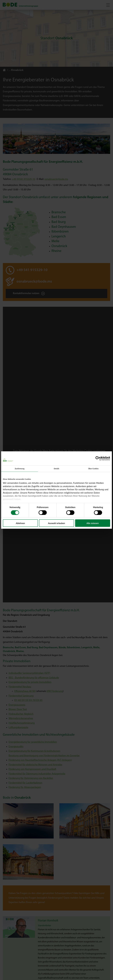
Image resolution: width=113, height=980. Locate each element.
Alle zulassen (93, 523)
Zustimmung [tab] (20, 468)
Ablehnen (20, 523)
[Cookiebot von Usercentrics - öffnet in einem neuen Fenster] (98, 458)
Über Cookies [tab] (93, 468)
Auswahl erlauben (57, 523)
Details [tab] (57, 468)
